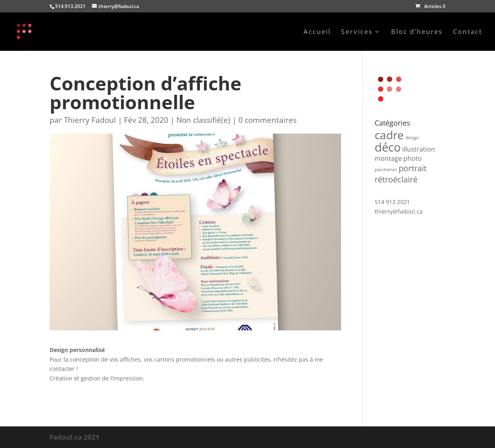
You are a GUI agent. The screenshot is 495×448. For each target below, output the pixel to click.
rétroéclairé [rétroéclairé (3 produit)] (396, 179)
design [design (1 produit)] (412, 138)
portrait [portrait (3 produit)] (413, 168)
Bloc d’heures (417, 32)
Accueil (317, 32)
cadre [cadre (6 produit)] (389, 135)
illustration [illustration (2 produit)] (419, 149)
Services (357, 32)
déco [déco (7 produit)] (388, 147)
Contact (468, 32)
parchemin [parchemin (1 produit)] (386, 170)
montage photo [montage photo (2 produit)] (398, 158)
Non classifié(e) (203, 120)
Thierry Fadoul (90, 120)
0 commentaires (267, 120)
